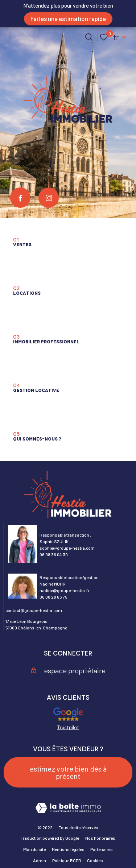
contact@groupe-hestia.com (34, 610)
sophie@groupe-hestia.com (67, 548)
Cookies (95, 860)
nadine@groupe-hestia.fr (65, 590)
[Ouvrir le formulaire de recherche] (89, 37)
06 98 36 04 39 (54, 554)
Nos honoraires (100, 838)
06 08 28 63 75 (53, 597)
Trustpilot (68, 727)
